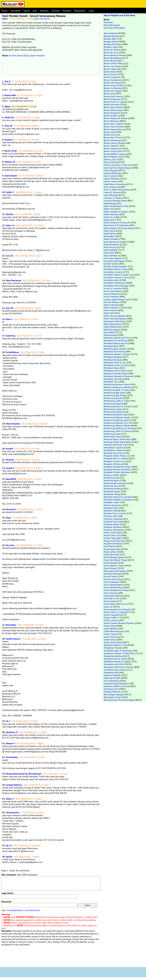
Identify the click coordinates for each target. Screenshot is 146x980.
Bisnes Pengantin (112, 113)
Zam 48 (10, 308)
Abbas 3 (10, 799)
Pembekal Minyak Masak (116, 373)
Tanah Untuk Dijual (113, 642)
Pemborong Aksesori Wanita (117, 387)
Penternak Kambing (113, 489)
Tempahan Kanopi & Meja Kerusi (120, 653)
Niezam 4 (10, 743)
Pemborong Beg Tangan (115, 395)
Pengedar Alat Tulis (113, 453)
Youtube (55, 11)
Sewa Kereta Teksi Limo (115, 604)
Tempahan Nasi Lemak (115, 670)
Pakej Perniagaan (112, 25)
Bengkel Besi (110, 39)
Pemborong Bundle (113, 398)
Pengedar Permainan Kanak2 (118, 467)
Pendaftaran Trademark (115, 450)
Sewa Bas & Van (112, 598)
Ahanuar (10, 460)
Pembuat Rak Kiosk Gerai (116, 445)
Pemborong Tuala (112, 434)
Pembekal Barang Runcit (116, 343)
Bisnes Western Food (114, 157)
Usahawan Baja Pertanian (116, 683)
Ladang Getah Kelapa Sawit (117, 299)
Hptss (5, 19)
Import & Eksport (112, 192)
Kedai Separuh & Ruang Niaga (119, 228)
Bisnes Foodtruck (112, 77)
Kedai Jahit (109, 220)
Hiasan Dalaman (112, 179)
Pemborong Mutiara (113, 412)
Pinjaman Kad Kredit (114, 522)
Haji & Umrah (110, 176)
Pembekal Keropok (113, 360)
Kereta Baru (109, 236)
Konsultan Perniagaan (114, 28)
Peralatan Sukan (112, 502)
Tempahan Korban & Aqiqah (117, 661)
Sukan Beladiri (111, 629)
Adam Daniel (11, 176)
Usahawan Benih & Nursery (117, 686)
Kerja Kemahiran (112, 244)
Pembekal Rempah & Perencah (119, 376)
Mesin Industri (111, 310)
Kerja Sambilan (111, 256)
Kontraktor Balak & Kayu (116, 269)
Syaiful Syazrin (13, 639)
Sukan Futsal (110, 634)
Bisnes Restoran (111, 121)
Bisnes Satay (110, 132)
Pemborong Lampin (113, 409)
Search (27, 11)
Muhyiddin (11, 625)
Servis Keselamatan (113, 585)
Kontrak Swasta (111, 264)
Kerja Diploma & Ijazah (115, 242)
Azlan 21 (10, 225)
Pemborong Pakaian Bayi (116, 415)
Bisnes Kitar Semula (113, 96)
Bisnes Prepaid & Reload (116, 118)
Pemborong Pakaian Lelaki (116, 420)
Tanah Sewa (109, 640)
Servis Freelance (112, 582)
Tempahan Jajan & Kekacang (118, 651)
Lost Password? (33, 910)
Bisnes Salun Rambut (114, 127)
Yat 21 (9, 846)
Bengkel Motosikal (113, 44)
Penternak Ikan (111, 486)
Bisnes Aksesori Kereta (114, 55)
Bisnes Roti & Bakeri (113, 124)
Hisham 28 (10, 162)
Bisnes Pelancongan (113, 110)
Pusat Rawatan (111, 563)
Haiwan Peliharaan (113, 173)
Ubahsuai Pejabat (112, 675)
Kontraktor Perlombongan (116, 286)
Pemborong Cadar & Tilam (117, 401)
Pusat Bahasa (110, 546)
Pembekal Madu (111, 368)
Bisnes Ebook (110, 74)
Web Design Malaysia (114, 694)
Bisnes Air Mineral (112, 50)
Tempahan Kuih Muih (114, 664)
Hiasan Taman (110, 181)
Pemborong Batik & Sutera (117, 390)
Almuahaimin (12, 812)
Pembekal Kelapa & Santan (117, 354)
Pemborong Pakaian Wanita (117, 426)
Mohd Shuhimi (13, 424)
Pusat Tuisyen (110, 568)
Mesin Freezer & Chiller (115, 308)
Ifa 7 (8, 721)
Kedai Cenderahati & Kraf (116, 206)
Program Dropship (112, 543)
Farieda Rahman (14, 785)
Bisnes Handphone (113, 80)
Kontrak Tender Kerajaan (115, 266)
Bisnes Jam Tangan (113, 91)
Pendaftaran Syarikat (114, 448)
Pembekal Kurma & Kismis (117, 365)
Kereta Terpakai (111, 239)
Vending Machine (112, 692)
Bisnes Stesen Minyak (114, 143)
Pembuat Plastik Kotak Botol (117, 442)
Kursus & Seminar (112, 288)
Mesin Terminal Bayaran (115, 319)
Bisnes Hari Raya (112, 83)
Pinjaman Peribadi (112, 527)
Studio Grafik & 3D (113, 618)
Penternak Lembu (112, 491)
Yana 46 (8, 126)
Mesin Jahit (109, 313)
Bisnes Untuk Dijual (113, 151)
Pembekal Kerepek (113, 357)
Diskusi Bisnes (111, 162)
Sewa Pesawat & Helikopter (117, 609)
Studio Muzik (110, 626)
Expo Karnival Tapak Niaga (117, 168)
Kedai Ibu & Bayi (112, 217)
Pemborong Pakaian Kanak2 (117, 417)
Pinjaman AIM (110, 516)
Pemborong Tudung (113, 437)
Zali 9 (7, 81)
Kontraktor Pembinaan (114, 283)
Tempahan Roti (111, 672)
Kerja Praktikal (111, 250)
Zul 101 (10, 256)
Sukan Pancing (111, 637)
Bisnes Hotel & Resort (114, 85)
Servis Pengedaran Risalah (117, 590)
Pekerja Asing (110, 335)
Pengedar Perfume (112, 464)
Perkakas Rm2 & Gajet (114, 513)
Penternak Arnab (112, 478)
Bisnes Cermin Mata (113, 63)
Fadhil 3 (10, 192)
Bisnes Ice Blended (113, 88)
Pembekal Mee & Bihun (115, 371)
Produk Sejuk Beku (113, 538)
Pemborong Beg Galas (114, 393)
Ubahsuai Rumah (112, 678)
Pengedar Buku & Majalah (116, 458)
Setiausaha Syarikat (113, 596)
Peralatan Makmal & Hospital (118, 497)
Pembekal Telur (111, 382)
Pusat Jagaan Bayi (112, 549)
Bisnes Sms (109, 135)
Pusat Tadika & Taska (114, 565)
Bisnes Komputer (112, 99)
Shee (8, 518)
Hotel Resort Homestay (115, 184)
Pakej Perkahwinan (113, 327)
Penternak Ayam (111, 480)
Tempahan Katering (113, 656)
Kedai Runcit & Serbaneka (116, 225)
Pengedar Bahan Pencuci (116, 456)
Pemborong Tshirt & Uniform (118, 431)
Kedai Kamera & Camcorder (117, 222)
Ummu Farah (11, 151)
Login (91, 11)
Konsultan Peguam (113, 258)
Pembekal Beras (111, 346)
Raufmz (10, 214)
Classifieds (15, 11)
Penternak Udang (112, 494)
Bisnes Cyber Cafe (112, 69)
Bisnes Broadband (112, 58)
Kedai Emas (109, 209)
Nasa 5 (9, 319)
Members (67, 11)
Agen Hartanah (37, 55)
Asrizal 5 (10, 468)
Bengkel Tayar (110, 47)
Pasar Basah (109, 332)
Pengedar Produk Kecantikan (118, 469)
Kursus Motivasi (111, 297)
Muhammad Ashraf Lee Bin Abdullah (24, 774)
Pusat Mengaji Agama (114, 557)
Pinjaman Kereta (112, 524)
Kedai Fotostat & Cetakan (116, 212)
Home (4, 11)
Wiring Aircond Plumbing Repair (119, 700)
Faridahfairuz (12, 352)
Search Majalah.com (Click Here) (119, 15)
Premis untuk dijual (113, 532)
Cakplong (10, 336)
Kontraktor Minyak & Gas (116, 277)
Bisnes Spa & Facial (113, 137)
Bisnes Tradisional (112, 148)
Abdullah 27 (12, 732)
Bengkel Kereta (111, 41)
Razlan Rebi (10, 95)
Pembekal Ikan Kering (114, 351)
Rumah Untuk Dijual (19, 55)
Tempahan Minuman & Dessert (119, 667)
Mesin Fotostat (111, 305)
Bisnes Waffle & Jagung (115, 154)
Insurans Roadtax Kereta (115, 201)
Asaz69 (9, 449)
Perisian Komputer (112, 505)
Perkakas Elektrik (112, 511)
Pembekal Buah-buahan (115, 349)
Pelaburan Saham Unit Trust (117, 338)
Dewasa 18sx (110, 159)
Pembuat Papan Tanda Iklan (117, 439)
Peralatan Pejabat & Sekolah (118, 500)
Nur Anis (10, 545)
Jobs (35, 11)
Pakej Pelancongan (113, 324)
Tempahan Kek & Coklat (115, 659)
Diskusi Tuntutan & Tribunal (117, 165)
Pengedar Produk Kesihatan (117, 472)
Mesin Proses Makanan (115, 316)
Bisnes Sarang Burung (114, 129)
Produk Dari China (112, 535)
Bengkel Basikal (111, 36)
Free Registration (15, 910)
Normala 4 (11, 509)
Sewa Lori (108, 607)
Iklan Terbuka (110, 187)
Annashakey (12, 757)
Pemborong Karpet (113, 404)
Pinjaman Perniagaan (114, 530)
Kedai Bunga (110, 203)
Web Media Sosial (112, 697)
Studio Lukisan (111, 620)
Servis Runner (110, 593)
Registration (80, 11)
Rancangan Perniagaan (115, 571)
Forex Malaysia (111, 170)
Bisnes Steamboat (112, 140)
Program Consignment (114, 541)
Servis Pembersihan (113, 587)
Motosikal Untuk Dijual (115, 321)
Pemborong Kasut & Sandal (117, 406)
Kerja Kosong (110, 247)
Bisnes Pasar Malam (113, 107)
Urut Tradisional (111, 681)
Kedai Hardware (111, 214)
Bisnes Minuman (112, 105)
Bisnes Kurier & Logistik (115, 102)
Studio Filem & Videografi (116, 612)
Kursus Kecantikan (113, 291)
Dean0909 (11, 479)
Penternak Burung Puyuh (116, 483)
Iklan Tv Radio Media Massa (117, 190)
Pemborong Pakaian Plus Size (118, 423)
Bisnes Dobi (109, 72)
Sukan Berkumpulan (114, 631)
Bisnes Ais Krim (111, 52)
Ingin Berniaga (111, 195)
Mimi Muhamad (13, 280)
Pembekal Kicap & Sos (115, 362)
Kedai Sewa (109, 231)
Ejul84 (9, 857)
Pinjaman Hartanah (113, 519)
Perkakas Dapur (111, 508)
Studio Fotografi (112, 615)
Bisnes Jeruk (110, 94)
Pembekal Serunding (114, 379)
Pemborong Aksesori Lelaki (117, 384)
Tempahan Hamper (113, 648)
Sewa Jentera (110, 601)
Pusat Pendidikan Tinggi (115, 560)
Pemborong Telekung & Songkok (120, 428)
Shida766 (9, 117)
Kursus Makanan (112, 294)
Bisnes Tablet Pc (111, 146)
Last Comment (42, 19)
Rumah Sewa (110, 576)
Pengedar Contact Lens (115, 461)
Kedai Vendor (110, 233)
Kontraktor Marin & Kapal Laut (119, 275)
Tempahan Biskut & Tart (115, 645)
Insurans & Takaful (113, 198)
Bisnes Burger (110, 61)
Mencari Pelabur (111, 302)
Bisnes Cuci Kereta (112, 66)
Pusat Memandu (111, 554)
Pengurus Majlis (111, 475)
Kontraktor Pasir (111, 280)
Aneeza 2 (9, 140)
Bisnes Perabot (111, 116)
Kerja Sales (109, 253)
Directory (44, 11)
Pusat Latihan (110, 552)
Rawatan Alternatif (113, 574)
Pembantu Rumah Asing (115, 340)
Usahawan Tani (111, 689)
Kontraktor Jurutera (113, 272)
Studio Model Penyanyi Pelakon (119, 623)
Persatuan (108, 22)
